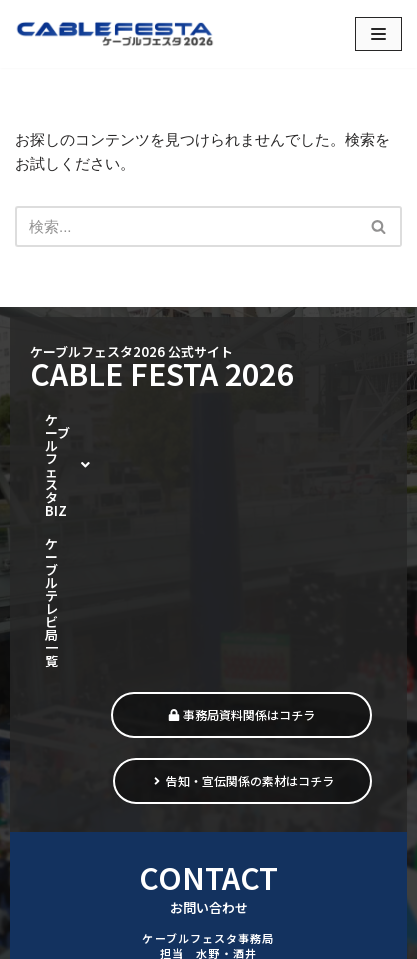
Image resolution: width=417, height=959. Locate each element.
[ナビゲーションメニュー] (378, 34)
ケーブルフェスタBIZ (124, 422)
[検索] (186, 226)
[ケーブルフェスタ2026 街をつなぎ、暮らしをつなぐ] (115, 34)
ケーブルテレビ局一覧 (109, 456)
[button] (124, 422)
